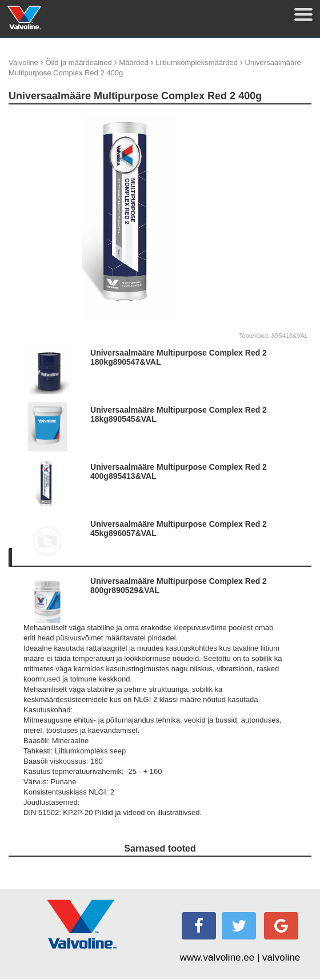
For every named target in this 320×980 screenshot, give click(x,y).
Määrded (133, 62)
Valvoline (23, 62)
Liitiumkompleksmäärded (197, 62)
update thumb (272, 118)
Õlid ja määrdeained (78, 62)
